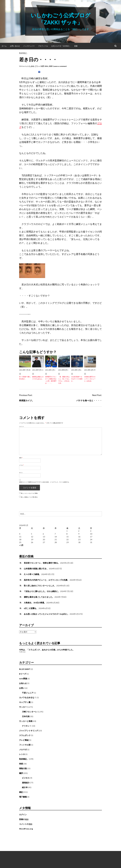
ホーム (4, 46)
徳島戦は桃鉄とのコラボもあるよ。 (38, 378)
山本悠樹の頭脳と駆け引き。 (36, 569)
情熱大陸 (23, 768)
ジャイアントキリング (29, 731)
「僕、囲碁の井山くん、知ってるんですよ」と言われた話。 (64, 380)
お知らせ (23, 683)
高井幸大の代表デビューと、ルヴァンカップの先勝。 (47, 580)
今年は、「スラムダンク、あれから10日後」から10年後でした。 (47, 650)
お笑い (22, 688)
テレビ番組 (24, 740)
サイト (21, 473)
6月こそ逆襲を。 (31, 608)
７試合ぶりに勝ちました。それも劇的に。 (42, 591)
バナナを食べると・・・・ (89, 400)
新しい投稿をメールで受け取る (29, 497)
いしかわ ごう (33, 66)
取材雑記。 (24, 53)
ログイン (23, 814)
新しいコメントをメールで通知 (29, 493)
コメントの (26, 824)
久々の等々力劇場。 (32, 574)
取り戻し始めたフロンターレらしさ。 (40, 586)
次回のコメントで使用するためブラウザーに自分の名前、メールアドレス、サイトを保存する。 (45, 482)
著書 (76, 46)
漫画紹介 (26, 783)
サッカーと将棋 (26, 721)
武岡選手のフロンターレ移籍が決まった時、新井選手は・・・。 (51, 380)
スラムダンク (25, 735)
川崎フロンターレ (30, 712)
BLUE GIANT (25, 669)
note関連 (23, 678)
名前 (21, 458)
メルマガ (23, 749)
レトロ (22, 754)
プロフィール (43, 46)
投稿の (24, 819)
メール (21, 465)
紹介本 (25, 787)
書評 (21, 773)
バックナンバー (29, 46)
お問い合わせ (15, 46)
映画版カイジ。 (27, 400)
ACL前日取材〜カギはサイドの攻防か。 (77, 379)
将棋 (21, 764)
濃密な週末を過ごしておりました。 (39, 597)
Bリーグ (23, 674)
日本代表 (26, 716)
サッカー (23, 707)
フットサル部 (25, 745)
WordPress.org (26, 829)
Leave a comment (60, 66)
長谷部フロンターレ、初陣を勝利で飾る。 (42, 563)
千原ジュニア (28, 693)
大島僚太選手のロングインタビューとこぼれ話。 (90, 379)
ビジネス (26, 778)
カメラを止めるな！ (28, 697)
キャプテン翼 (25, 702)
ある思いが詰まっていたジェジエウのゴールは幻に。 (47, 614)
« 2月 (21, 545)
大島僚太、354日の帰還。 (35, 603)
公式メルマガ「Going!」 (61, 46)
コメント (22, 426)
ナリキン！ (27, 726)
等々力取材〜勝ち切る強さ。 (25, 378)
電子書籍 (23, 797)
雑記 (21, 792)
